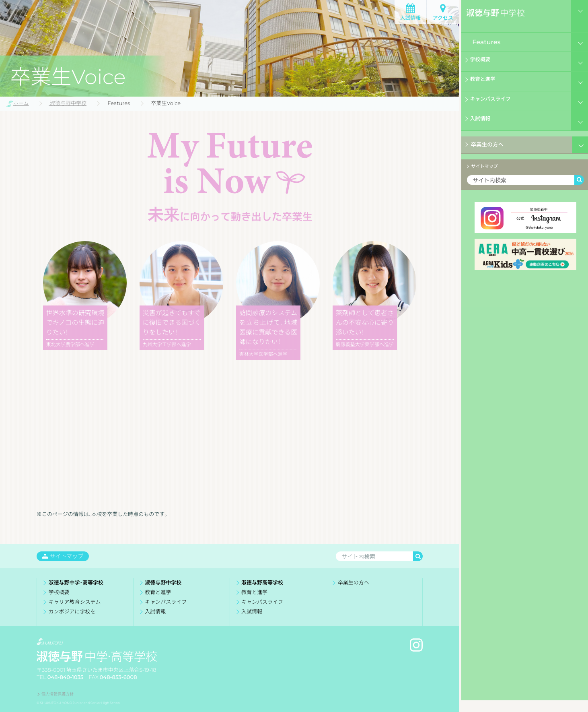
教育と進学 (486, 82)
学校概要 (483, 62)
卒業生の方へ (486, 145)
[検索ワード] (519, 184)
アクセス (443, 18)
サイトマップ (489, 168)
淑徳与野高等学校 (262, 583)
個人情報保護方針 (58, 694)
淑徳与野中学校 (163, 583)
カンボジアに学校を (72, 612)
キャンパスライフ (496, 101)
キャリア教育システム (75, 602)
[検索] (578, 184)
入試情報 (410, 18)
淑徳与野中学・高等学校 (76, 583)
